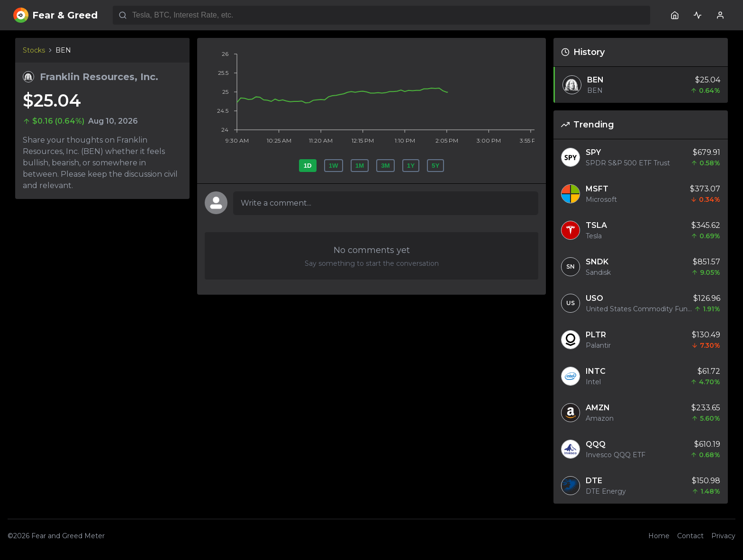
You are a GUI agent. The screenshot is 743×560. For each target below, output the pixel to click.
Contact (690, 536)
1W (334, 166)
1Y (411, 166)
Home (659, 536)
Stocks (34, 50)
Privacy (723, 536)
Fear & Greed (55, 15)
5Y (435, 166)
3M (385, 166)
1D (308, 166)
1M (360, 166)
